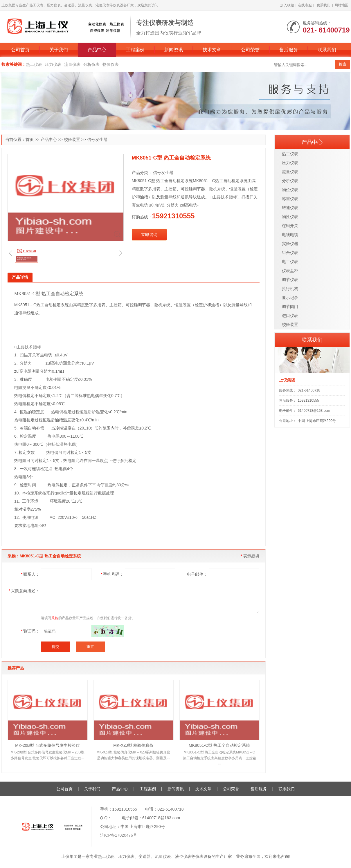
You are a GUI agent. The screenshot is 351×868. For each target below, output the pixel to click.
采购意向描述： (24, 591)
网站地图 (341, 5)
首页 (30, 139)
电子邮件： (197, 574)
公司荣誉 (250, 50)
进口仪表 (290, 316)
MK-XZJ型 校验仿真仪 (133, 745)
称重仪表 (290, 199)
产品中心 (97, 50)
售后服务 (289, 50)
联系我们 (323, 5)
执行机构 (290, 289)
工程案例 (135, 50)
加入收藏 (287, 5)
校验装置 (72, 139)
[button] (10, 253)
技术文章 (212, 50)
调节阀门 (290, 307)
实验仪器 (290, 244)
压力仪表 (53, 64)
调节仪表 (290, 280)
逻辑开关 (290, 226)
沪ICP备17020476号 (119, 835)
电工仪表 (290, 262)
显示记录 (290, 298)
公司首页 (20, 50)
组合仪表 (290, 253)
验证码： (30, 631)
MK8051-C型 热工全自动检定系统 (219, 745)
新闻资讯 (174, 50)
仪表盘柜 (290, 271)
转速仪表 (290, 208)
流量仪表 (72, 64)
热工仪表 (34, 64)
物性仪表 (290, 217)
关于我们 (59, 50)
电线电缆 (290, 235)
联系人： (30, 574)
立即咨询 (149, 235)
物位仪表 (111, 64)
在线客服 (305, 5)
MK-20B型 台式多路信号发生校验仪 (47, 745)
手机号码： (112, 574)
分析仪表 (91, 64)
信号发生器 (97, 139)
